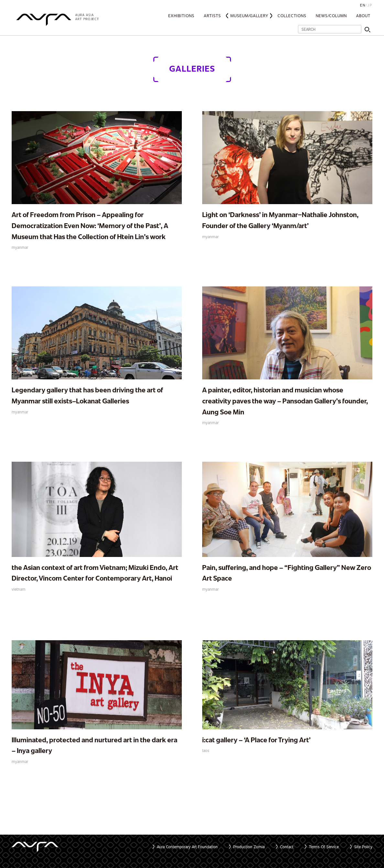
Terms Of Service (324, 847)
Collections (292, 16)
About (363, 16)
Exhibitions (181, 16)
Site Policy (363, 847)
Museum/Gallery (249, 16)
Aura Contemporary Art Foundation (187, 847)
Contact (287, 847)
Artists (212, 16)
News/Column (331, 16)
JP (370, 5)
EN (363, 5)
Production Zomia (249, 847)
